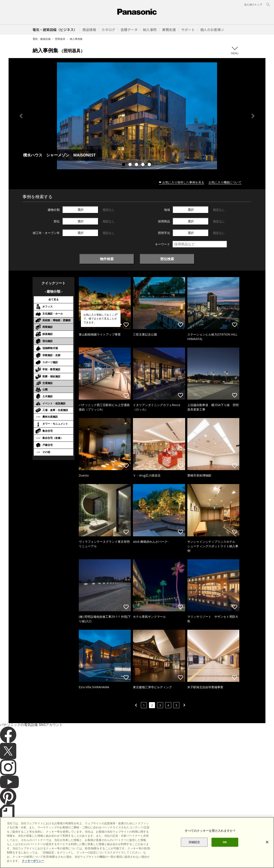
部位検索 (167, 259)
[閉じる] (267, 848)
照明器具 (60, 39)
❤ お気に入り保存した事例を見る (182, 182)
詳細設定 (194, 848)
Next (253, 116)
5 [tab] (150, 165)
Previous (21, 116)
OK (225, 848)
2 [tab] (131, 165)
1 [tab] (124, 165)
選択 (80, 210)
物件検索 (107, 259)
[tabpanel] (137, 116)
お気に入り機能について (225, 182)
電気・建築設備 (42, 39)
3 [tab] (137, 165)
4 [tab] (143, 165)
